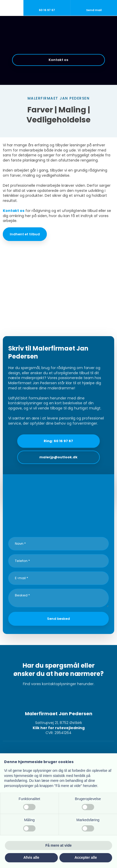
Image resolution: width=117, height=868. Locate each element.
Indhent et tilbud (25, 234)
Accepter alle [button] (86, 857)
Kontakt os (14, 211)
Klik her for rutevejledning (59, 728)
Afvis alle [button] (31, 857)
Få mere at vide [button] (59, 845)
